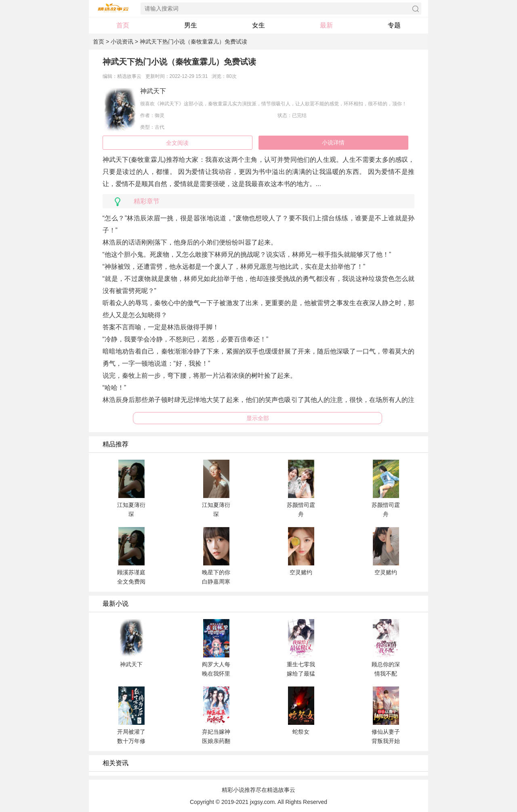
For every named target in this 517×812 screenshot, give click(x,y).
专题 (394, 25)
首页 (123, 25)
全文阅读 (177, 143)
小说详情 (333, 142)
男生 (191, 25)
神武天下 (153, 91)
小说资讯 (122, 42)
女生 (258, 25)
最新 (326, 25)
